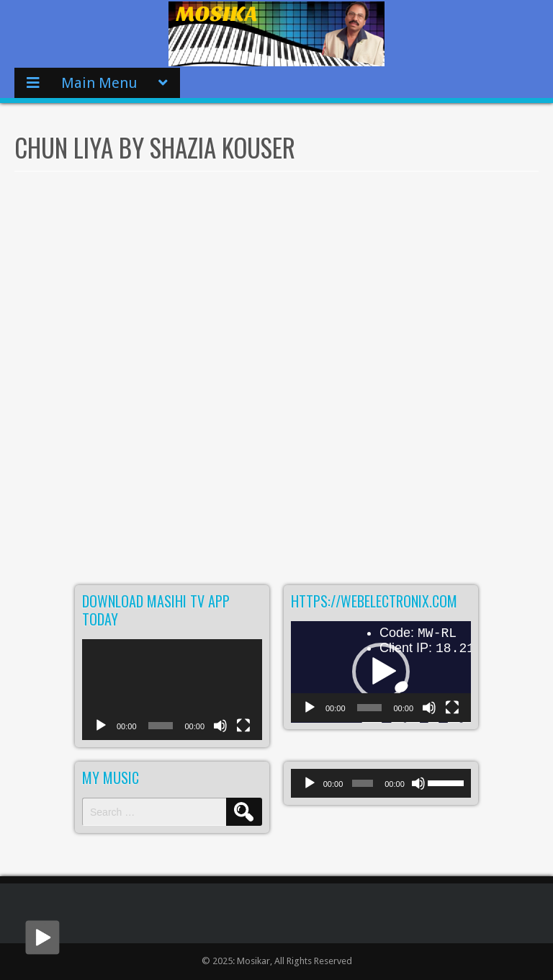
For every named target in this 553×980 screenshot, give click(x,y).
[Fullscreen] (243, 733)
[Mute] (220, 733)
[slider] (363, 783)
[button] (381, 672)
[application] (172, 690)
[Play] (101, 733)
